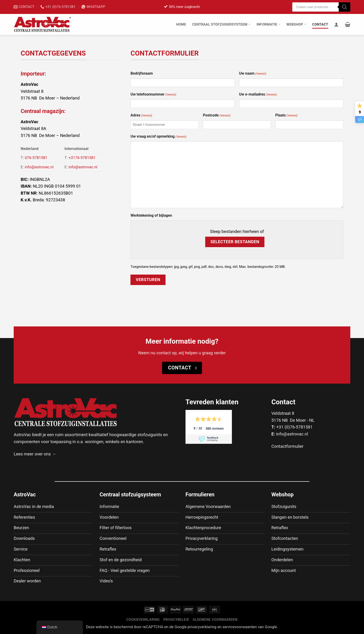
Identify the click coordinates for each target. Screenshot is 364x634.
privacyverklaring (202, 627)
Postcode (217, 116)
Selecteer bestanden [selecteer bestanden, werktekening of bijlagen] (235, 242)
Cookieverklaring (143, 620)
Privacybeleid (176, 620)
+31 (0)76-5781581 (294, 427)
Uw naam (253, 74)
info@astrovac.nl (39, 167)
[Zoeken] (344, 7)
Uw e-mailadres (258, 95)
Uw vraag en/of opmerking (158, 137)
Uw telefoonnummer (153, 95)
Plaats (286, 116)
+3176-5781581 (82, 158)
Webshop (296, 24)
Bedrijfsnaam (142, 73)
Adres (141, 116)
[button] (348, 24)
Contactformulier (288, 446)
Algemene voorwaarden (215, 620)
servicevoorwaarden (240, 627)
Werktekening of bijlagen (151, 215)
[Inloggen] (336, 24)
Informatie (268, 24)
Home (181, 24)
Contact (320, 24)
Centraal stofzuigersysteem (221, 24)
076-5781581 (36, 158)
